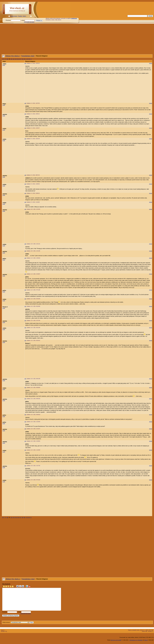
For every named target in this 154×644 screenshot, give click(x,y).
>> (31, 59)
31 (27, 59)
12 (11, 59)
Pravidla (20, 16)
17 (21, 59)
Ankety (24, 16)
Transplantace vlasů (28, 56)
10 (8, 59)
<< (3, 59)
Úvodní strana (14, 16)
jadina (4, 259)
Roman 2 (5, 307)
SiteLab (146, 640)
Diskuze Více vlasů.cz (13, 56)
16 (19, 59)
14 (15, 59)
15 (17, 59)
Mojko (4, 104)
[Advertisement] (107, 19)
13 (13, 59)
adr (25, 63)
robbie (4, 64)
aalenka (5, 114)
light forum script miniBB (116, 640)
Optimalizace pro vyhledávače (136, 640)
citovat (151, 63)
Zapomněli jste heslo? (29, 22)
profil (4, 65)
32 (29, 59)
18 (23, 59)
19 (25, 59)
